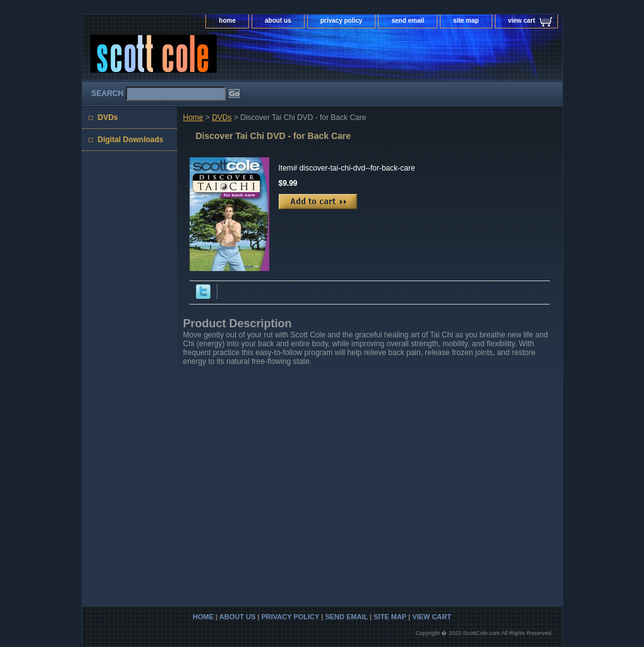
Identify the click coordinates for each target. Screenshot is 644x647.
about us (278, 21)
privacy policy (342, 21)
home (227, 21)
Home (193, 118)
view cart (522, 21)
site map (466, 21)
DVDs (222, 118)
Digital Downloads (131, 140)
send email (408, 21)
